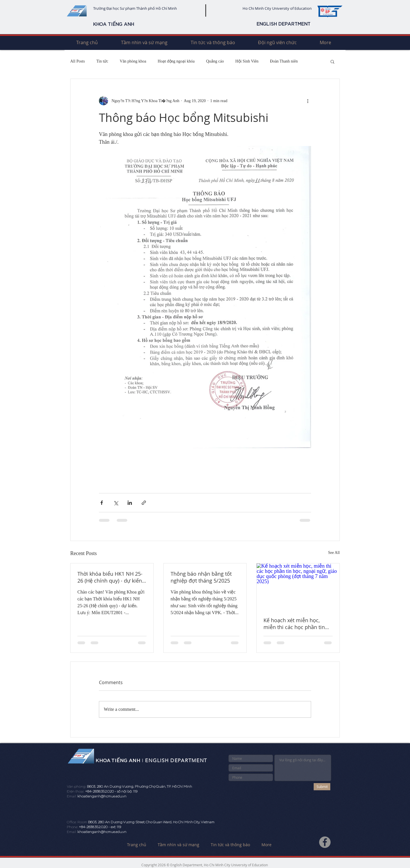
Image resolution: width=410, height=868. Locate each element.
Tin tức (102, 61)
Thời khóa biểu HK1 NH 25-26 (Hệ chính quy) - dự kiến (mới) (110, 577)
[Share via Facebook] (102, 503)
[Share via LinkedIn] (130, 503)
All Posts (78, 61)
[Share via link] (144, 503)
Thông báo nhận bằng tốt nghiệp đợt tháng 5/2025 (201, 577)
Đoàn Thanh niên (284, 61)
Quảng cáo (215, 61)
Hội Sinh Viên (247, 61)
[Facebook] (325, 842)
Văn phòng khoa (133, 61)
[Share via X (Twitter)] (116, 503)
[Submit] (322, 787)
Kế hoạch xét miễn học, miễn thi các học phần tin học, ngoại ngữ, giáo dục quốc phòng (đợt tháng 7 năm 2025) (294, 624)
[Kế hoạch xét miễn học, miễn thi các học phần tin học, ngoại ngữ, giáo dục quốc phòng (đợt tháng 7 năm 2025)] (298, 587)
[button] (332, 61)
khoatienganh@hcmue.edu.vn (102, 796)
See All (334, 553)
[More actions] (308, 101)
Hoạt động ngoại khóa (176, 61)
